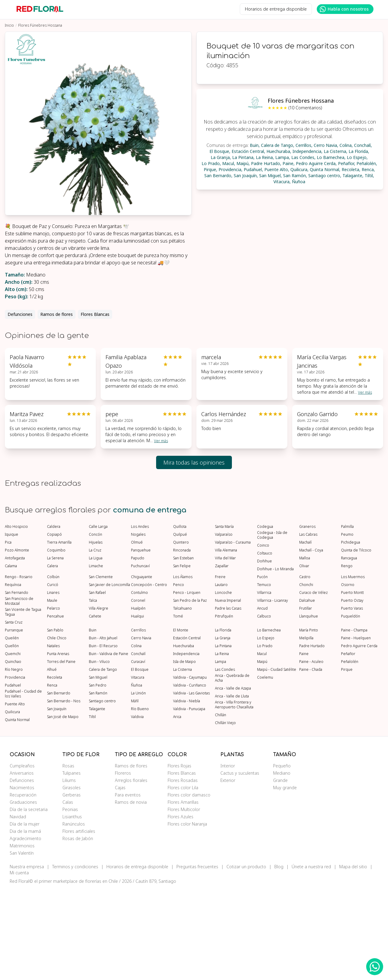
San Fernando (17, 684)
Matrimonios (22, 937)
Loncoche (223, 684)
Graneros (307, 617)
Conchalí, (363, 145)
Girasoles (72, 878)
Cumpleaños (22, 857)
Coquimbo (56, 641)
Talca (93, 691)
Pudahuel (13, 776)
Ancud (262, 699)
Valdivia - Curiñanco (190, 776)
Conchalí (138, 745)
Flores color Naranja (187, 915)
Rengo (347, 657)
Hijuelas (96, 633)
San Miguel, (271, 175)
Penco (179, 676)
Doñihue (264, 652)
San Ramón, (295, 175)
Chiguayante (142, 668)
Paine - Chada (311, 760)
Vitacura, (282, 182)
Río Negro (14, 760)
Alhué (52, 760)
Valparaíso (224, 625)
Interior (228, 857)
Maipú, (243, 163)
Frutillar (306, 699)
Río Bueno (140, 800)
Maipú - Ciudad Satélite (277, 760)
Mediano (282, 864)
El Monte (181, 721)
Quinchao (13, 753)
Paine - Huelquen (356, 729)
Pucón (262, 668)
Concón (95, 625)
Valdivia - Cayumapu (190, 768)
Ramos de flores (57, 314)
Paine (304, 745)
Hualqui (137, 707)
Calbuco (264, 707)
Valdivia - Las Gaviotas (191, 784)
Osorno (348, 676)
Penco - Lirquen (187, 684)
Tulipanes (72, 864)
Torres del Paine (61, 753)
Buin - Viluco (99, 753)
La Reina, (265, 157)
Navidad (18, 907)
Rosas (68, 857)
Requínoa (13, 676)
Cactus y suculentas (240, 864)
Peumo (347, 625)
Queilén (12, 729)
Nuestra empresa (27, 957)
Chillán (221, 806)
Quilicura (12, 803)
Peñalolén (350, 753)
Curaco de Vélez (313, 684)
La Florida (223, 721)
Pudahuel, (253, 169)
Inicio (9, 25)
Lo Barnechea (269, 721)
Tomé (178, 707)
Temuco (264, 676)
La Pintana (223, 737)
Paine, (289, 163)
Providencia (15, 768)
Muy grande (285, 878)
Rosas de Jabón (78, 929)
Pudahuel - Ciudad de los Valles (23, 785)
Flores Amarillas (183, 893)
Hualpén (138, 699)
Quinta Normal (17, 811)
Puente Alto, (277, 169)
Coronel (138, 691)
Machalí (305, 633)
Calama (11, 657)
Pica (8, 633)
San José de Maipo (63, 808)
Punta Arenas (58, 745)
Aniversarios (22, 864)
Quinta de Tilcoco (356, 641)
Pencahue (55, 707)
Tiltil (92, 808)
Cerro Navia (141, 729)
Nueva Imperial (228, 691)
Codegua (265, 617)
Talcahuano (182, 699)
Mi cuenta (19, 963)
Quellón (12, 737)
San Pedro (98, 776)
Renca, (368, 169)
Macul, (229, 163)
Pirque (347, 760)
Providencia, (231, 169)
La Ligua (96, 649)
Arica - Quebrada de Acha (232, 769)
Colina (136, 737)
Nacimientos (22, 878)
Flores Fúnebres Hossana (40, 25)
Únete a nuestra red (311, 957)
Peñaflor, (347, 163)
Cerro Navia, (326, 145)
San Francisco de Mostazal (19, 692)
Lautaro (221, 676)
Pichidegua (351, 633)
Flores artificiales (79, 922)
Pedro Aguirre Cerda (359, 737)
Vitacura (138, 768)
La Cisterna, (336, 151)
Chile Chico (57, 729)
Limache (96, 657)
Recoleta (55, 768)
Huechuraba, (279, 151)
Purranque (14, 721)
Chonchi (306, 676)
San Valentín (22, 944)
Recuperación (23, 886)
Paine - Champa (354, 721)
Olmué (137, 633)
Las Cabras (308, 625)
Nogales (138, 625)
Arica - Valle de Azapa (233, 779)
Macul (262, 745)
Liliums (69, 871)
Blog (279, 957)
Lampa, (283, 157)
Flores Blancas (95, 314)
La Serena (55, 649)
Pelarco (54, 699)
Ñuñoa (299, 182)
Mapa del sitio (353, 957)
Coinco (263, 636)
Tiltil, (369, 175)
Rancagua (349, 649)
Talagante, (353, 175)
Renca (52, 776)
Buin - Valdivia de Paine (109, 745)
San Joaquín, (246, 175)
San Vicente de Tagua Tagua (23, 703)
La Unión (138, 784)
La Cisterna (182, 760)
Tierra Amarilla (59, 633)
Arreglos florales (131, 871)
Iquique (12, 625)
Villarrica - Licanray (273, 691)
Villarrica (264, 684)
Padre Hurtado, (266, 163)
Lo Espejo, (357, 157)
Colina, (346, 145)
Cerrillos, (304, 145)
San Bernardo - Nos (64, 792)
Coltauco (265, 644)
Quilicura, (299, 169)
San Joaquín (57, 800)
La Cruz (95, 641)
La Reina (222, 745)
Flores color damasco (189, 886)
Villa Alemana (226, 641)
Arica (177, 808)
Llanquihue (309, 707)
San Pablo (55, 721)
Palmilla (347, 617)
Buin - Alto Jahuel (103, 729)
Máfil (135, 792)
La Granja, (221, 157)
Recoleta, (351, 169)
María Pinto (309, 721)
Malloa (305, 649)
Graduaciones (23, 893)
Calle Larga (98, 617)
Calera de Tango (103, 760)
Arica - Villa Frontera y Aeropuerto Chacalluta (234, 796)
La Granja (223, 729)
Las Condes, (303, 157)
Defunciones (20, 314)
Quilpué (180, 625)
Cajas (120, 878)
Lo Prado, (211, 163)
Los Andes (140, 617)
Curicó (53, 676)
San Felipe (182, 657)
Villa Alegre (99, 699)
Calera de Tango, (278, 145)
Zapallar (222, 657)
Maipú (262, 753)
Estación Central (187, 729)
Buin (93, 721)
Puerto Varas (352, 699)
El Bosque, (220, 151)
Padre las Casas (228, 699)
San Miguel (98, 768)
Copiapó (54, 625)
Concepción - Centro (149, 676)
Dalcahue (307, 691)
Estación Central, (248, 151)
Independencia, (308, 151)
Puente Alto (15, 795)
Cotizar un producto (246, 957)
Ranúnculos (74, 915)
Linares (53, 684)
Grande (280, 871)
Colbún (53, 668)
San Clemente (101, 668)
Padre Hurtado (312, 737)
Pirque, (211, 169)
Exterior (228, 871)
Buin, (255, 145)
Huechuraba (184, 737)
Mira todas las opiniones (194, 462)
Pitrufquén (224, 707)
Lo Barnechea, (331, 157)
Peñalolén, (367, 163)
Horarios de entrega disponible (276, 9)
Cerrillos (138, 721)
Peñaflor (348, 745)
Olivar (304, 657)
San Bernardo (59, 784)
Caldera (54, 617)
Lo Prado (265, 737)
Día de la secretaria (29, 900)
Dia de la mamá (25, 922)
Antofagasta (15, 649)
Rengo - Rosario (19, 668)
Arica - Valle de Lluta (232, 787)
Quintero (181, 633)
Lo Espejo (266, 729)
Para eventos (128, 886)
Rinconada (182, 641)
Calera (52, 657)
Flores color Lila (183, 878)
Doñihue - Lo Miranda (275, 660)
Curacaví (138, 753)
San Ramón (98, 784)
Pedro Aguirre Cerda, (316, 163)
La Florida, (359, 151)
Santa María (224, 617)
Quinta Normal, (325, 169)
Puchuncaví (140, 657)
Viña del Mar (225, 649)
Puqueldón (351, 707)
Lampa (221, 753)
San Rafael (97, 684)
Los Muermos (353, 668)
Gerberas (72, 886)
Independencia (186, 745)
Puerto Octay (352, 691)
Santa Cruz (14, 713)
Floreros (123, 864)
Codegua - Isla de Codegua (272, 626)
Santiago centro (102, 792)
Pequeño (282, 857)
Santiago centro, (325, 175)
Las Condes (225, 760)
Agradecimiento (25, 929)
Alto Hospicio (16, 617)
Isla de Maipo (184, 753)
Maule (52, 691)
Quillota (180, 617)
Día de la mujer (25, 915)
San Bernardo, (218, 175)
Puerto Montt (352, 684)
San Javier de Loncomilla (109, 676)
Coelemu (265, 768)
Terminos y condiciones (75, 957)
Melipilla (306, 729)
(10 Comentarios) (305, 108)
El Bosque (140, 760)
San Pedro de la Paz (190, 691)
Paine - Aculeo (311, 753)
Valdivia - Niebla (187, 792)
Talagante (97, 800)
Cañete (95, 707)
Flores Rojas (179, 857)
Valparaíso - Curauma (233, 633)
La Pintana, (243, 157)
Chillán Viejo (225, 814)
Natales (53, 737)
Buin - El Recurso (103, 737)
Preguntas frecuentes (197, 957)
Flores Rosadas (183, 871)
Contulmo (139, 684)
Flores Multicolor (184, 900)
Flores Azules (181, 907)
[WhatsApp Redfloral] (375, 967)
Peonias (70, 900)
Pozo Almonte (17, 641)
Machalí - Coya (311, 641)
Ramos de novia (131, 893)
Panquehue (141, 641)
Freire (220, 668)
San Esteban (183, 649)
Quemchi (13, 745)
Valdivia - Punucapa (189, 800)
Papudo (138, 649)
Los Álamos (183, 668)
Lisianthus (72, 907)
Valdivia (137, 808)
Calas (68, 893)
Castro (305, 668)
